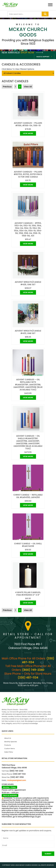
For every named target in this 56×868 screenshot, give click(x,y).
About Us (8, 738)
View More (28, 133)
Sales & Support (43, 57)
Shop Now (32, 53)
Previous (7, 87)
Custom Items (10, 749)
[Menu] (50, 5)
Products (8, 745)
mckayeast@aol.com (17, 780)
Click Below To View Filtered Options (18, 69)
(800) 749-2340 (33, 670)
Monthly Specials (11, 742)
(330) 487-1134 (28, 678)
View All (28, 87)
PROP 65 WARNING (10, 795)
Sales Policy (9, 752)
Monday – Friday (9, 787)
